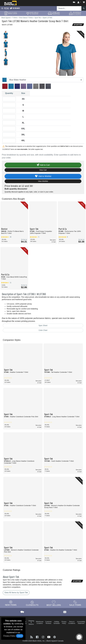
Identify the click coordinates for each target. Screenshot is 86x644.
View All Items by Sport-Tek (16, 593)
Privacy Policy (9, 636)
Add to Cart (43, 165)
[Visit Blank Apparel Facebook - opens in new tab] (37, 637)
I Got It (20, 636)
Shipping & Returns (31, 623)
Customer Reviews (49, 623)
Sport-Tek (7, 21)
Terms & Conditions (72, 623)
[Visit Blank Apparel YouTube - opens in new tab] (49, 637)
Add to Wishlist (43, 176)
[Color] (45, 80)
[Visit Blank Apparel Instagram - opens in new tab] (43, 637)
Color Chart (43, 330)
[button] (74, 2)
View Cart (43, 170)
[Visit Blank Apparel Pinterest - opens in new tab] (55, 637)
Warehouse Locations (40, 623)
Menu (5, 8)
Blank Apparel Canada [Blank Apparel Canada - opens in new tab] (55, 641)
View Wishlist (43, 181)
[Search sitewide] (69, 8)
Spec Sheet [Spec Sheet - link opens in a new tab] (43, 325)
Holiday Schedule (57, 623)
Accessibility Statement (81, 623)
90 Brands (15, 8)
